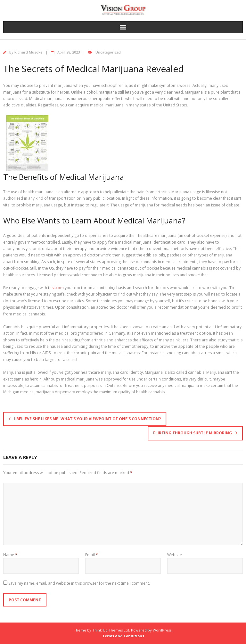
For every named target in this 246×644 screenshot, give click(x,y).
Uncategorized (108, 52)
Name (10, 555)
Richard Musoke (28, 52)
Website (175, 555)
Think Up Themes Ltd (111, 630)
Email (92, 555)
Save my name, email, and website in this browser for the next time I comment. (79, 583)
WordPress (162, 630)
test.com (56, 288)
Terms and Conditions (123, 636)
